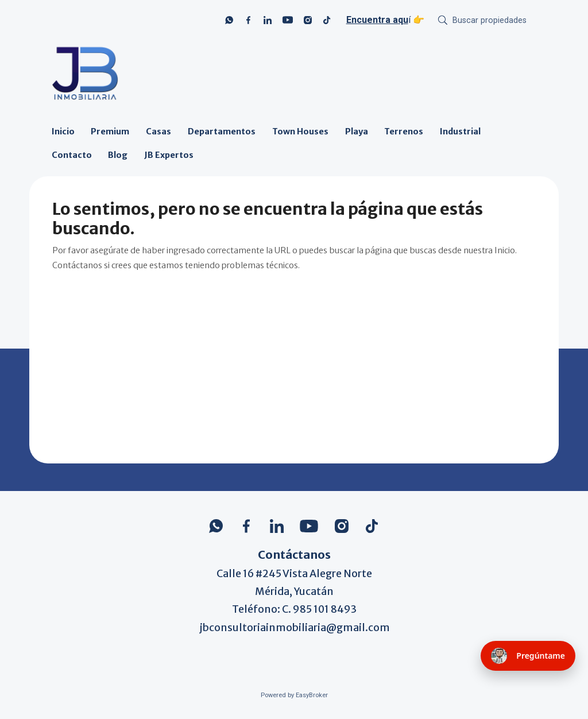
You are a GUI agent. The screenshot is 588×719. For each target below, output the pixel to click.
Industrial (460, 132)
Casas (158, 132)
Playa (357, 132)
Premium (110, 132)
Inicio (63, 132)
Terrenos (404, 132)
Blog (118, 155)
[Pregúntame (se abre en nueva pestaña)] (528, 656)
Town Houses (300, 132)
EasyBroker (312, 695)
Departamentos (222, 132)
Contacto (72, 155)
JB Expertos (169, 155)
